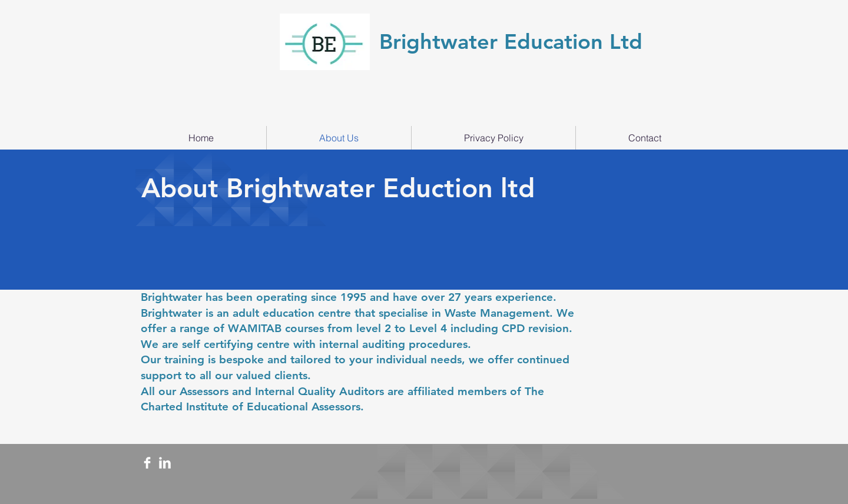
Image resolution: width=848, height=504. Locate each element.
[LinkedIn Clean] (165, 463)
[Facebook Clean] (147, 463)
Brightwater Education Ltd (514, 42)
